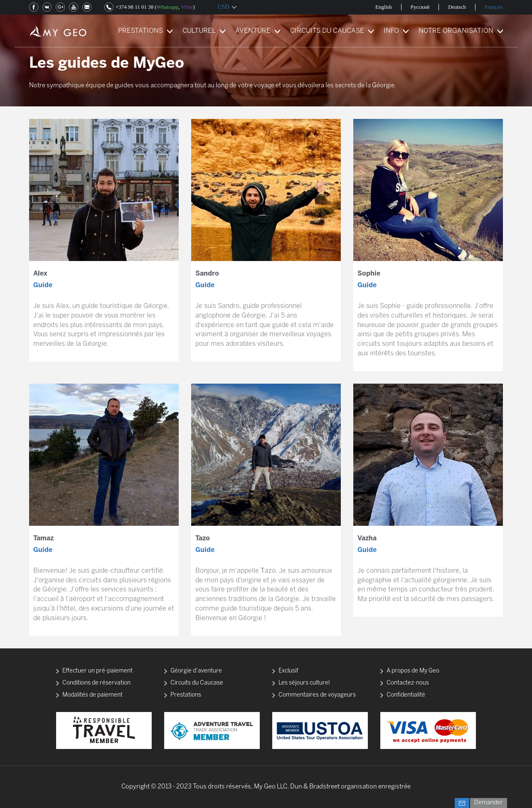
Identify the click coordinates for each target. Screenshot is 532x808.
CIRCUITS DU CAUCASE (327, 31)
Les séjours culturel (304, 683)
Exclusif (288, 671)
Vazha (367, 538)
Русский (420, 7)
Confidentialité (406, 695)
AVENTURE (253, 31)
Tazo (203, 538)
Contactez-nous (408, 683)
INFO (391, 31)
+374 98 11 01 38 (134, 7)
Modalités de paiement (92, 695)
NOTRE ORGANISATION (456, 31)
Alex (40, 274)
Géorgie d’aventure (196, 671)
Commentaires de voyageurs (317, 695)
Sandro (207, 274)
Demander (489, 803)
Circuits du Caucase (197, 683)
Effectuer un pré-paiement (97, 671)
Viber (187, 7)
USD (224, 7)
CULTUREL (199, 31)
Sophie (369, 274)
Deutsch (457, 7)
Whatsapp (167, 7)
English (384, 7)
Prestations (186, 695)
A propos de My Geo (413, 671)
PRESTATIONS (140, 31)
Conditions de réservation (96, 683)
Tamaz (43, 538)
